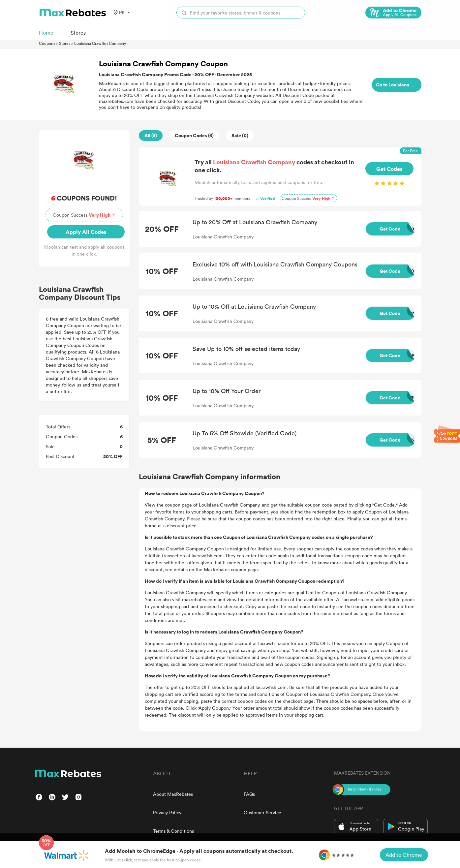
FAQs (249, 794)
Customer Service (262, 812)
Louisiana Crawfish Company (100, 43)
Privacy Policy (167, 812)
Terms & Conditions (173, 831)
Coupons (47, 43)
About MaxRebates (173, 794)
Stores (65, 43)
